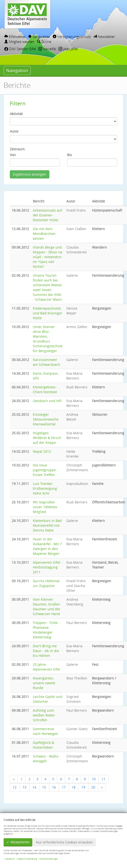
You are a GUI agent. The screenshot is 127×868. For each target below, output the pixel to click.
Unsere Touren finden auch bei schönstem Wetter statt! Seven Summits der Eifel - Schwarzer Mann (47, 287)
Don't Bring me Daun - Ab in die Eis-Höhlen (46, 651)
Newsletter (104, 37)
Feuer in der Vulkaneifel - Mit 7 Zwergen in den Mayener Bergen (47, 546)
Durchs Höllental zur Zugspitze (46, 583)
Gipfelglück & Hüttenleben (43, 745)
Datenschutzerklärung (27, 859)
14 (34, 787)
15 (44, 787)
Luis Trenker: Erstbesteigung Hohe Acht (45, 488)
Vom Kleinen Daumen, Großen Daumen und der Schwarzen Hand (47, 607)
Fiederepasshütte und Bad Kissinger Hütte (48, 313)
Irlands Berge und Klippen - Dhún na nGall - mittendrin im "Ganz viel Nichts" (48, 257)
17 (64, 787)
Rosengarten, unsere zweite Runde (44, 683)
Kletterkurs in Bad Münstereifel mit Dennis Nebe (47, 525)
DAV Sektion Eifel (20, 49)
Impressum (10, 859)
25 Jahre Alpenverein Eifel (46, 667)
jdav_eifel (68, 49)
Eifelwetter (15, 37)
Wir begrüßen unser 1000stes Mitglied (45, 507)
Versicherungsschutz (72, 37)
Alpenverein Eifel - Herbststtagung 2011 (48, 567)
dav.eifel (47, 49)
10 (94, 779)
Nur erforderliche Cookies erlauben (64, 842)
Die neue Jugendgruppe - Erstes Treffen (45, 470)
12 (15, 787)
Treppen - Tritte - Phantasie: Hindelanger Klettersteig (46, 630)
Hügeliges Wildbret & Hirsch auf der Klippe (47, 438)
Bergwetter (39, 37)
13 (24, 787)
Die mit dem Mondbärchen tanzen (44, 234)
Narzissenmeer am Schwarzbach (46, 362)
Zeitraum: (18, 149)
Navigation (17, 70)
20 (93, 787)
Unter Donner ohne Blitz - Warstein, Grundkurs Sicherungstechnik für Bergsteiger (48, 339)
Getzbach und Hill (47, 401)
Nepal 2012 (42, 451)
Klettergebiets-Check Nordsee (45, 389)
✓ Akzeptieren (18, 842)
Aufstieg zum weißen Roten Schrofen (44, 715)
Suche (44, 42)
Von (13, 155)
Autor (14, 131)
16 (54, 787)
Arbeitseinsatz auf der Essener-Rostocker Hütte (47, 215)
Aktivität (16, 114)
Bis (69, 155)
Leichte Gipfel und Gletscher (48, 699)
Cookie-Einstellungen (49, 859)
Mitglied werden (19, 42)
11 (104, 779)
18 (74, 787)
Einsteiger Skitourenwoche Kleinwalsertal (46, 419)
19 (83, 787)
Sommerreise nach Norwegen (46, 731)
